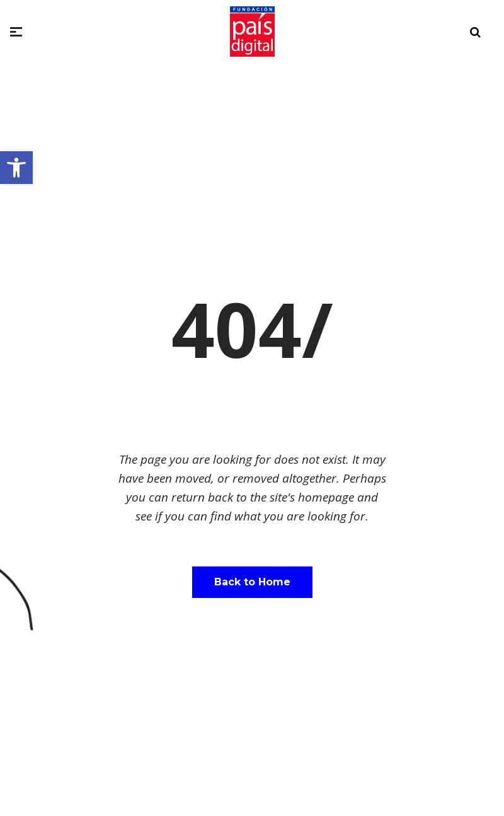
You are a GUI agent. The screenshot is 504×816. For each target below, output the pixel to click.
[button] (16, 168)
